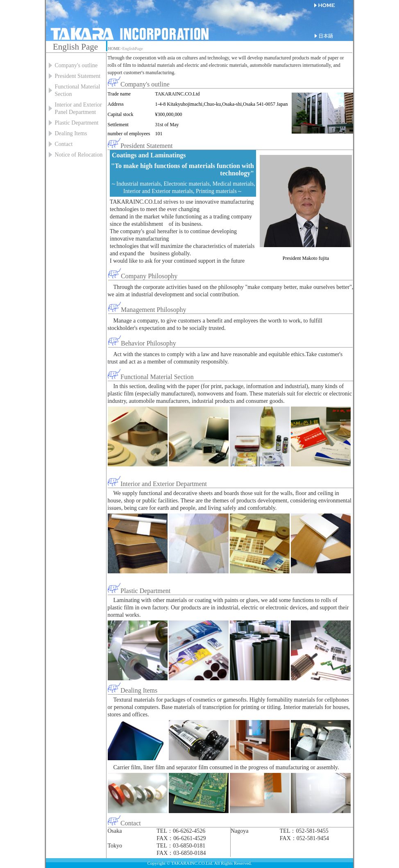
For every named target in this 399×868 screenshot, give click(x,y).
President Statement (78, 76)
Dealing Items (71, 133)
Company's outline (76, 65)
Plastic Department (77, 123)
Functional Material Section (78, 90)
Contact (64, 144)
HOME (114, 49)
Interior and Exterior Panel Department (78, 108)
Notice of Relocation (79, 155)
